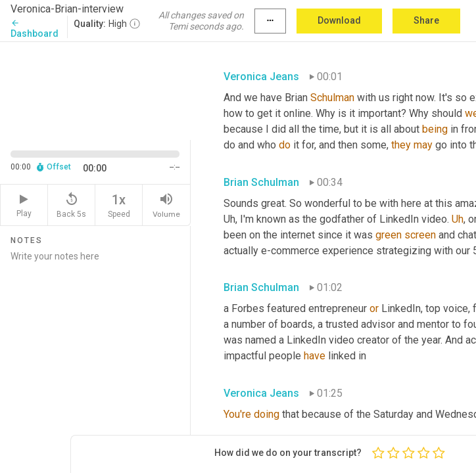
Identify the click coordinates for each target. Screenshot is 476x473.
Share (426, 20)
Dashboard (35, 29)
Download (339, 20)
